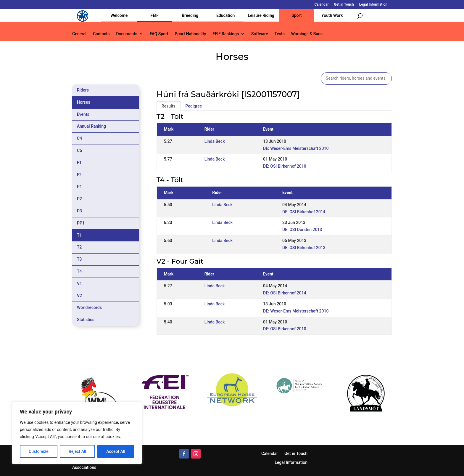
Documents (127, 34)
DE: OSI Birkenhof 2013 (304, 248)
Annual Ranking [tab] (91, 126)
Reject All (77, 451)
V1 (79, 283)
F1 (79, 163)
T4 (79, 271)
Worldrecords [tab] (89, 307)
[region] (77, 433)
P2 (79, 199)
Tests (279, 34)
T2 (79, 247)
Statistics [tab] (86, 320)
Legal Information (373, 5)
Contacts (101, 34)
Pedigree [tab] (194, 106)
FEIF (155, 15)
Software (260, 34)
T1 (79, 235)
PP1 (81, 223)
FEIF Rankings (226, 34)
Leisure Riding (261, 15)
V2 (79, 296)
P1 (79, 187)
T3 (79, 259)
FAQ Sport (159, 34)
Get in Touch (344, 5)
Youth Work (332, 15)
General (79, 34)
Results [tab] (169, 106)
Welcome (119, 15)
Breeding (190, 15)
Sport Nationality (190, 34)
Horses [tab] (84, 102)
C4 (79, 138)
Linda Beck (215, 141)
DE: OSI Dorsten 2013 (302, 230)
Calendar (322, 5)
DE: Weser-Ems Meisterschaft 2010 (296, 148)
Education (225, 15)
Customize (39, 451)
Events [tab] (83, 114)
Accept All (116, 451)
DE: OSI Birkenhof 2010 (285, 166)
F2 (79, 175)
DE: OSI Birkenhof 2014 (304, 212)
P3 (79, 211)
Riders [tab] (83, 90)
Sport (297, 15)
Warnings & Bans (307, 34)
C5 (79, 150)
